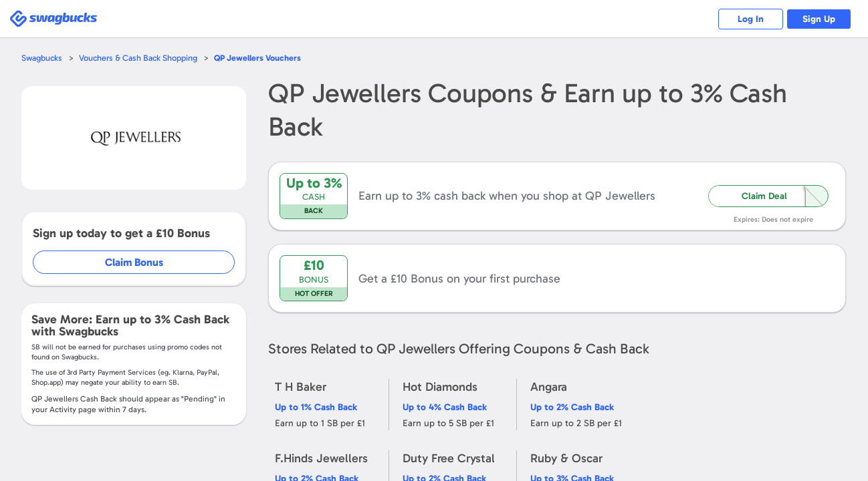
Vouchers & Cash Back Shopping (139, 58)
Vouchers (261, 58)
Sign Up (818, 19)
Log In (748, 19)
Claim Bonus (135, 262)
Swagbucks (42, 58)
